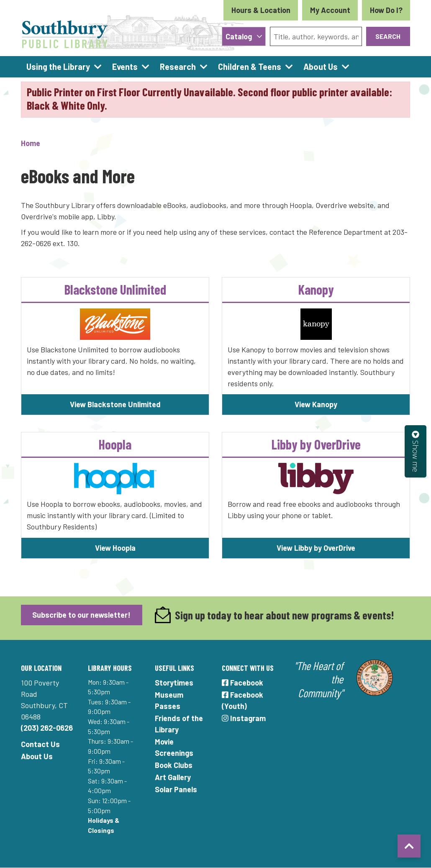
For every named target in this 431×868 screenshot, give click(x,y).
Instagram (244, 718)
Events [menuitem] (125, 67)
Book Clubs (174, 765)
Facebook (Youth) (242, 700)
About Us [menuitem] (321, 67)
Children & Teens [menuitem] (250, 67)
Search (388, 36)
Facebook (242, 683)
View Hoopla (115, 548)
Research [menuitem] (178, 67)
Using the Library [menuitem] (58, 67)
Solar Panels (176, 789)
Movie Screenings (174, 747)
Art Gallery (173, 777)
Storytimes (174, 683)
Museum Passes (169, 700)
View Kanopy (316, 404)
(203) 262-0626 (47, 728)
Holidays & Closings (104, 825)
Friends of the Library (179, 724)
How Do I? (386, 10)
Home (31, 143)
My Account (330, 10)
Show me (416, 451)
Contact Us (40, 744)
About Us (37, 756)
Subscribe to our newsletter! (81, 615)
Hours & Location (261, 10)
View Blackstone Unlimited (115, 404)
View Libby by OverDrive (316, 548)
